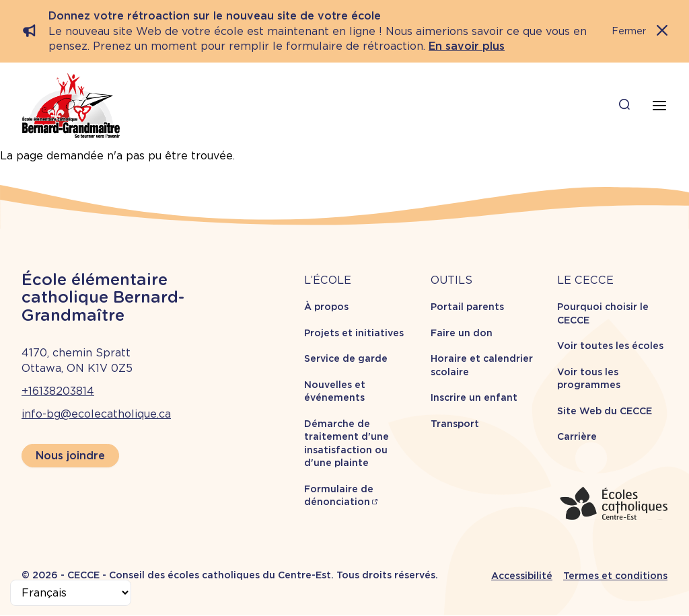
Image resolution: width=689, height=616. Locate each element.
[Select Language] (71, 593)
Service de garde (346, 358)
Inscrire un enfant (474, 397)
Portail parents (467, 307)
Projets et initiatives (354, 333)
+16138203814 (58, 391)
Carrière (577, 436)
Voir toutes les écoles (610, 346)
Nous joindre (70, 456)
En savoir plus (467, 46)
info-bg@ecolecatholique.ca (96, 414)
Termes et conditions (615, 576)
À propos (326, 307)
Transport (455, 424)
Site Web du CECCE (605, 411)
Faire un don (462, 333)
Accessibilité (522, 576)
